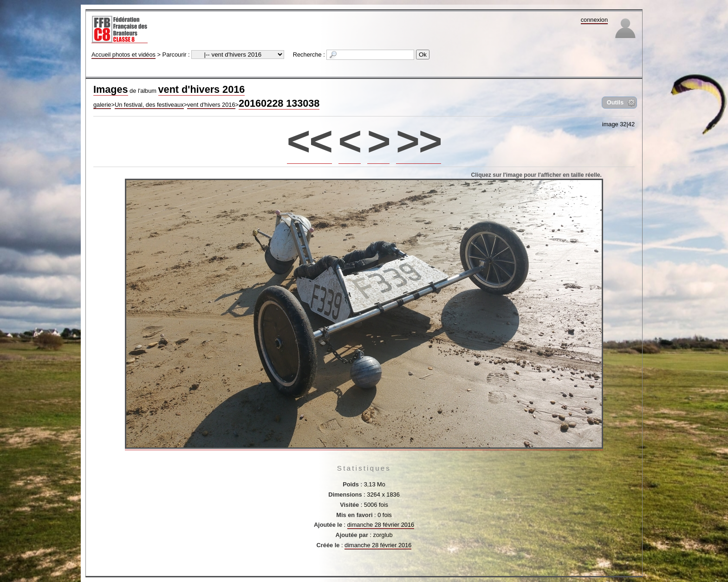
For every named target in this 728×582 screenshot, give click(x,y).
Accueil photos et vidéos (123, 55)
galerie (102, 105)
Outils (615, 102)
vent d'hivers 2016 (202, 89)
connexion (594, 20)
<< (309, 141)
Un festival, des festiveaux (149, 105)
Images (111, 89)
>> (419, 141)
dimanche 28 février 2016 (381, 525)
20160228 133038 (279, 103)
